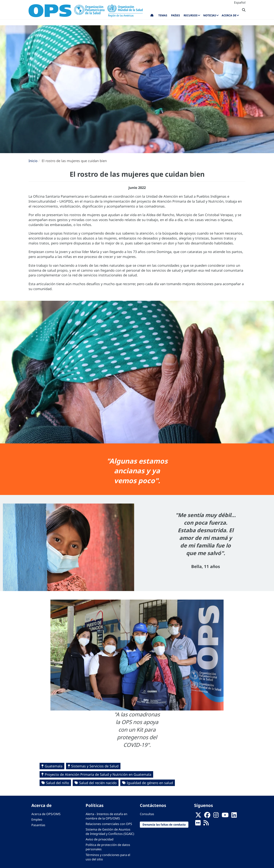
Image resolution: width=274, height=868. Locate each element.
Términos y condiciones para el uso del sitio (108, 857)
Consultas (147, 814)
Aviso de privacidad (100, 839)
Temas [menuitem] (163, 15)
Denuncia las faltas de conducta (164, 825)
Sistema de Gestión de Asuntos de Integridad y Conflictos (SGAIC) (110, 832)
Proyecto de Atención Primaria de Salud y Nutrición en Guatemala (98, 774)
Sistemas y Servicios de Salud (95, 766)
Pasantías (38, 825)
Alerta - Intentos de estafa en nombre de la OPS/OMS (106, 816)
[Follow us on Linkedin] (234, 816)
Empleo (37, 819)
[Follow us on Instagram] (216, 816)
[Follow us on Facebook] (207, 816)
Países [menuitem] (176, 15)
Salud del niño (58, 783)
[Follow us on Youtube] (225, 816)
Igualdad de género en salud (150, 783)
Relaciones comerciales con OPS (109, 824)
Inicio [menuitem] (152, 16)
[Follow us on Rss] (206, 824)
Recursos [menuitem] (191, 15)
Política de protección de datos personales (108, 847)
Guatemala (54, 766)
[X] (198, 816)
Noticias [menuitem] (210, 15)
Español (240, 2)
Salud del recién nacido (98, 783)
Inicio (33, 161)
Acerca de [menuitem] (229, 15)
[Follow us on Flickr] (198, 824)
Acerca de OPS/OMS (46, 814)
